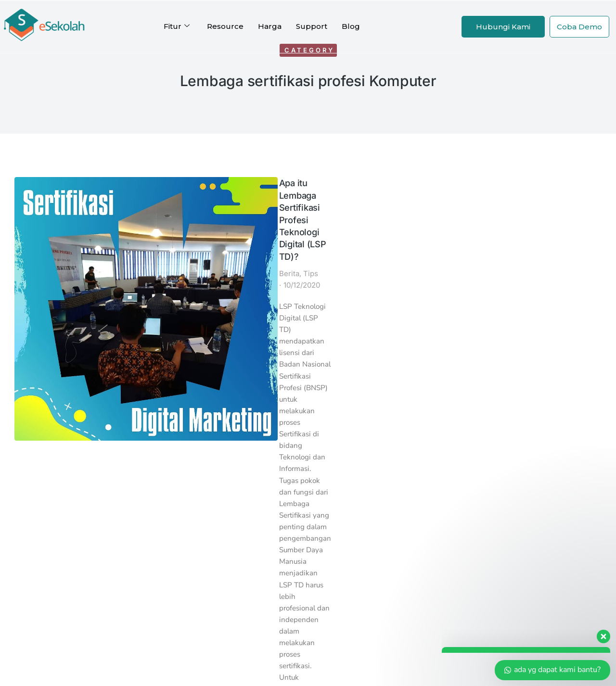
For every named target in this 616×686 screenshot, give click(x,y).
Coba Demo (579, 27)
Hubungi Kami (503, 27)
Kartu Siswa (175, 454)
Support (312, 26)
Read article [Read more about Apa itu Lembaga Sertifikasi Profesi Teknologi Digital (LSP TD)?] (122, 355)
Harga (270, 26)
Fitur (177, 26)
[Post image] (49, 212)
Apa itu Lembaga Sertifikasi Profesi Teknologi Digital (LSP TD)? (176, 191)
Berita (109, 214)
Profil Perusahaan (187, 565)
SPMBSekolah (180, 503)
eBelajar (168, 527)
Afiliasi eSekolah (290, 540)
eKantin (167, 491)
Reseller (275, 552)
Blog (351, 26)
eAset (163, 478)
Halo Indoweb (408, 478)
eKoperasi (171, 515)
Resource (225, 26)
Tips (130, 214)
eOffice (167, 466)
